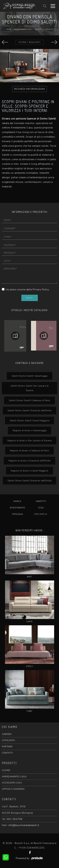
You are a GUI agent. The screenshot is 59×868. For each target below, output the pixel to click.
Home (9, 29)
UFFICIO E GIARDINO (13, 789)
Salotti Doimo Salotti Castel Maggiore (30, 420)
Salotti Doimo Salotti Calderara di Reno (29, 400)
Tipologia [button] (17, 514)
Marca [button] (17, 501)
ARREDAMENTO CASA (14, 777)
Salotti (38, 29)
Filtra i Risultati (30, 42)
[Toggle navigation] (53, 6)
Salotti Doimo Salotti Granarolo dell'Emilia (30, 410)
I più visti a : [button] (41, 514)
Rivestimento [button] (17, 508)
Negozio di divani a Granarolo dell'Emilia (29, 461)
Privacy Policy (41, 290)
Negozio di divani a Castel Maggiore (29, 471)
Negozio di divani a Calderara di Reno (30, 451)
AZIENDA (7, 734)
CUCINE (6, 770)
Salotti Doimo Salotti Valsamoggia (29, 376)
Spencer (49, 29)
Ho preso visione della (27, 290)
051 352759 (15, 819)
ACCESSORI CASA (12, 783)
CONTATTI (7, 753)
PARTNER (7, 747)
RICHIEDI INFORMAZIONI (30, 89)
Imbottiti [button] (41, 501)
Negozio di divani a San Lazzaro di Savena (30, 440)
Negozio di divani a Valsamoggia (30, 430)
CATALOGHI (8, 740)
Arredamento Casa (22, 29)
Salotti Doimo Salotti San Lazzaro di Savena (30, 388)
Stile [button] (41, 508)
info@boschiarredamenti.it (24, 825)
